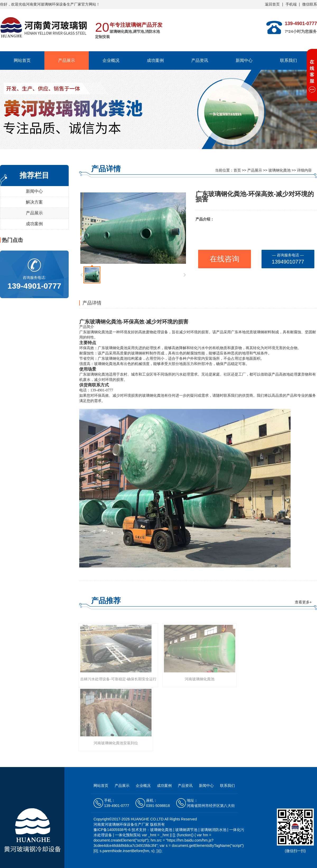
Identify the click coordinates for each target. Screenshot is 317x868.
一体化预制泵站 (128, 835)
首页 (237, 170)
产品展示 (67, 60)
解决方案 (34, 202)
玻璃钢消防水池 (213, 830)
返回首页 (272, 4)
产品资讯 (200, 60)
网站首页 (22, 60)
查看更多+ (303, 602)
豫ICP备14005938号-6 (113, 830)
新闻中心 (244, 60)
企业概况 (111, 60)
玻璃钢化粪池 (279, 170)
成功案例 (155, 60)
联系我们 (288, 60)
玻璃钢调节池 (186, 830)
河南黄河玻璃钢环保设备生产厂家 (54, 4)
